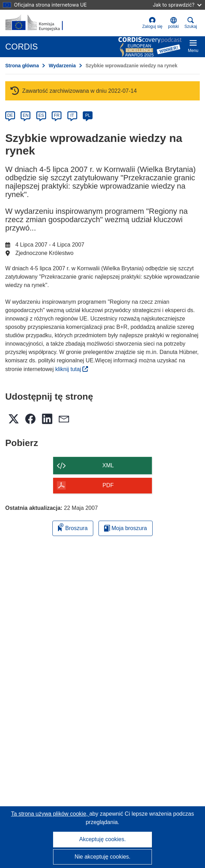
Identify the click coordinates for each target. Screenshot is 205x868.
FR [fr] (57, 115)
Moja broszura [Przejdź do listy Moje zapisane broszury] (126, 528)
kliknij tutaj (72, 369)
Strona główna (22, 66)
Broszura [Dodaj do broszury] (73, 527)
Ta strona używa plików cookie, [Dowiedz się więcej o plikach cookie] (50, 814)
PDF (108, 485)
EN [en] (26, 115)
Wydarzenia (62, 66)
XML (108, 465)
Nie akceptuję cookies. (102, 857)
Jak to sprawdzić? (177, 5)
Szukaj (191, 23)
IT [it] (72, 115)
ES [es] (41, 115)
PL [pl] (88, 115)
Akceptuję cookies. (102, 839)
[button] (173, 23)
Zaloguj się (152, 23)
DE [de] (10, 115)
